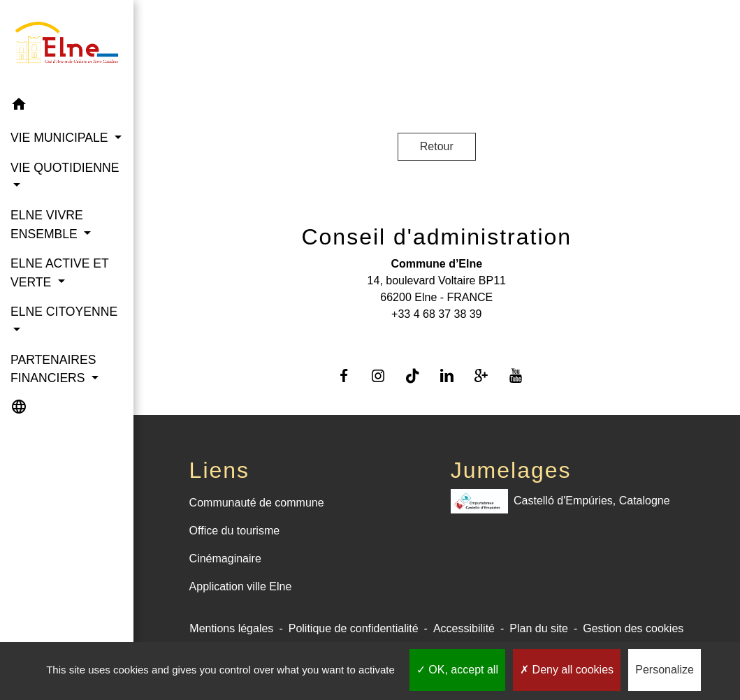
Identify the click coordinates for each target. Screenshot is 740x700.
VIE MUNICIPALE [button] (61, 138)
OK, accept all (457, 670)
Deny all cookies (567, 670)
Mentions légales (231, 628)
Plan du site (539, 628)
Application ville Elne (241, 586)
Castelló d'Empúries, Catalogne (560, 501)
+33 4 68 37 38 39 (436, 314)
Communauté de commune (257, 503)
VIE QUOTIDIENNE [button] (65, 168)
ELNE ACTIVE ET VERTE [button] (59, 272)
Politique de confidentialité (354, 628)
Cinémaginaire (225, 559)
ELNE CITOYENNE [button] (64, 312)
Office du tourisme (235, 531)
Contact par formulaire (437, 336)
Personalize (665, 670)
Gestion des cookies (633, 628)
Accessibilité (464, 628)
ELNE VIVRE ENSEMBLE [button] (47, 224)
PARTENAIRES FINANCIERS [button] (53, 369)
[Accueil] (67, 45)
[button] (67, 107)
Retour (437, 146)
